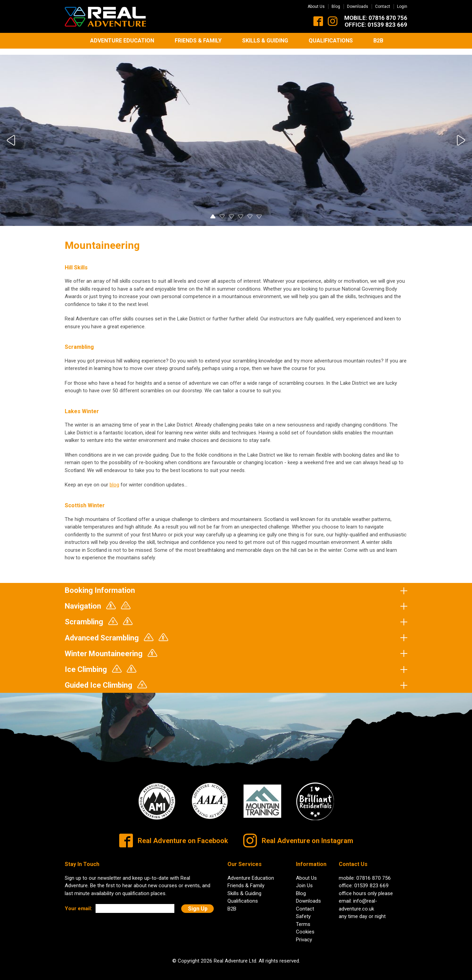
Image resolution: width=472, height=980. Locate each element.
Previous (12, 135)
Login (402, 7)
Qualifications (331, 41)
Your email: (78, 903)
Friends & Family (198, 41)
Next (460, 135)
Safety (303, 911)
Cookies (305, 926)
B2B (378, 41)
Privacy (304, 934)
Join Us (304, 880)
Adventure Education (122, 41)
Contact (383, 7)
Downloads (358, 7)
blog (114, 480)
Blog (336, 7)
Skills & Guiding (265, 41)
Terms (303, 919)
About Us (316, 7)
